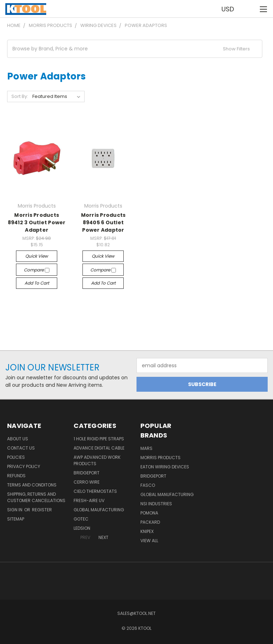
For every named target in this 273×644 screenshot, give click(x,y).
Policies (16, 457)
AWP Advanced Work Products (97, 460)
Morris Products (160, 458)
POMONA (149, 513)
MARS (146, 448)
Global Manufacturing (167, 494)
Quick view (37, 256)
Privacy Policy (24, 466)
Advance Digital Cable (99, 448)
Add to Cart (37, 283)
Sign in (15, 510)
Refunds (16, 476)
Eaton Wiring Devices (165, 467)
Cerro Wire (87, 482)
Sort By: (20, 96)
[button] (135, 49)
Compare (37, 270)
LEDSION (82, 528)
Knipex (147, 531)
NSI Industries (156, 504)
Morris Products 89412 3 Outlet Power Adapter (37, 222)
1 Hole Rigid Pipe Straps (99, 439)
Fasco (148, 485)
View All (149, 541)
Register (42, 510)
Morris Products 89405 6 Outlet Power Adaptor (103, 222)
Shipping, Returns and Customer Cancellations (36, 497)
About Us (18, 439)
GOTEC (81, 519)
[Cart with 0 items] (250, 9)
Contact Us (21, 448)
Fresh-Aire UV (89, 500)
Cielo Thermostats (95, 491)
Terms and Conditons (32, 485)
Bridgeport (87, 473)
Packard (150, 522)
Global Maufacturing (99, 510)
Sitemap (16, 519)
